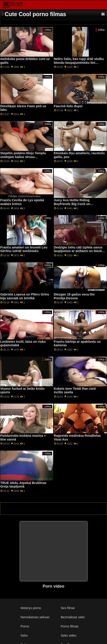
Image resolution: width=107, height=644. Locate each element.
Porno (25, 626)
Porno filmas (70, 626)
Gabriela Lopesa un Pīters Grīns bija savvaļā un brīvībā (25, 296)
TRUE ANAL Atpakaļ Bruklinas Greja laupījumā (23, 485)
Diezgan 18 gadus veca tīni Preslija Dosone (74, 296)
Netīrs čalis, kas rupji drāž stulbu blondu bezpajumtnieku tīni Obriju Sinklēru (79, 63)
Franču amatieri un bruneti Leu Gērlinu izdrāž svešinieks (24, 249)
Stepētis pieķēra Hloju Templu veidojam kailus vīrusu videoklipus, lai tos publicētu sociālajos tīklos (23, 159)
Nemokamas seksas (35, 617)
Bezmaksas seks (73, 617)
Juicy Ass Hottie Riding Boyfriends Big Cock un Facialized (72, 204)
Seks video (69, 635)
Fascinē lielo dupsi (68, 106)
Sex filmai (68, 608)
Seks (24, 635)
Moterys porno (31, 608)
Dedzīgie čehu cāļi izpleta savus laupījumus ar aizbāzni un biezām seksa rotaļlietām (79, 251)
